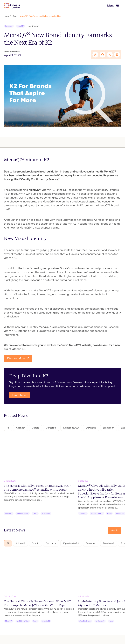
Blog (14, 16)
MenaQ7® (35, 190)
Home (7, 16)
